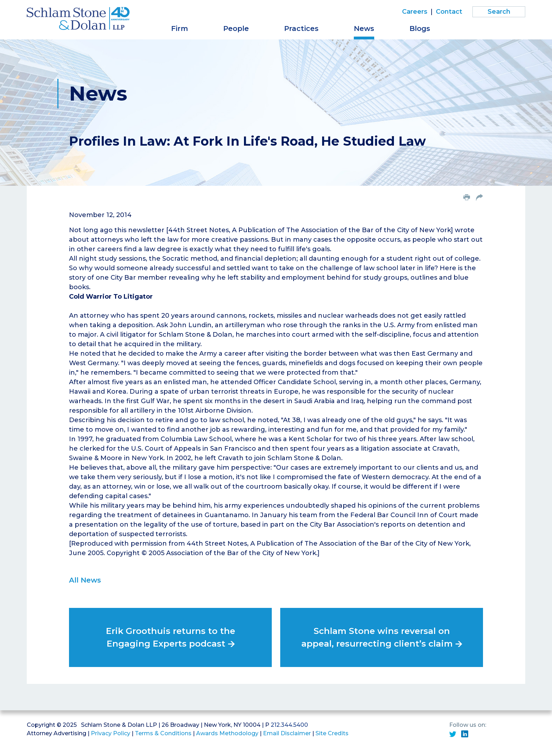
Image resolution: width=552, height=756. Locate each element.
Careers (415, 12)
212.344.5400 (289, 725)
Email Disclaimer (287, 733)
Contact (449, 12)
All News (85, 580)
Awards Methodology (227, 733)
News (364, 28)
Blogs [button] (420, 28)
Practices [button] (301, 28)
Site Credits (332, 733)
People (236, 28)
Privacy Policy (111, 733)
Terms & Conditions (163, 733)
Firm (180, 28)
